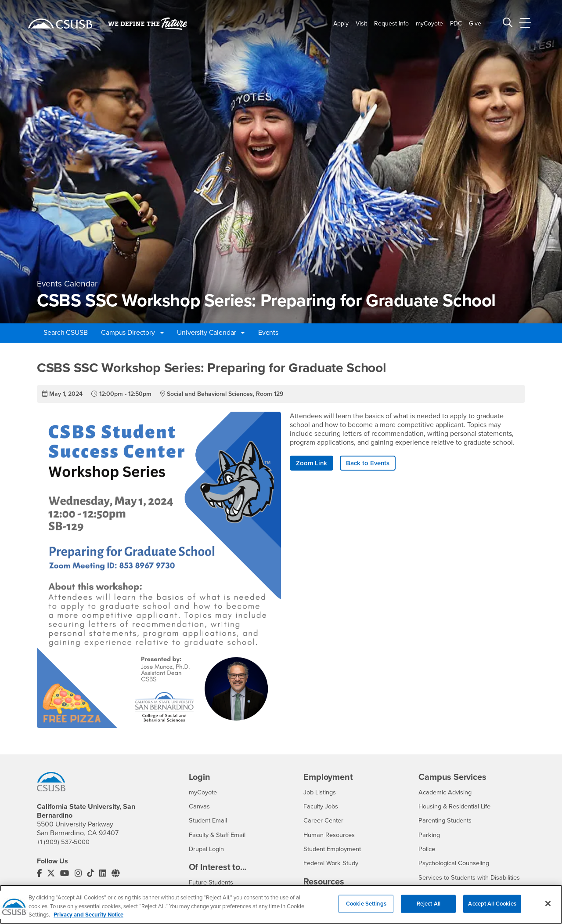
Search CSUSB (65, 333)
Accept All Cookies (492, 908)
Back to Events (371, 464)
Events (268, 333)
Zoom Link (312, 464)
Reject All (429, 908)
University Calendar (211, 333)
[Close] (548, 908)
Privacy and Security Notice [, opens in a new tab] (88, 920)
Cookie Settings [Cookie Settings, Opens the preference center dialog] (366, 908)
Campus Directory (132, 333)
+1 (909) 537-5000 (65, 842)
